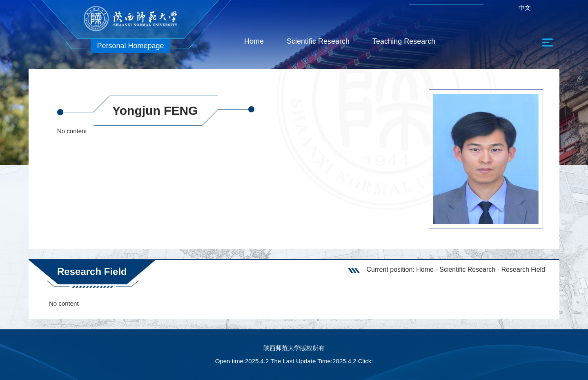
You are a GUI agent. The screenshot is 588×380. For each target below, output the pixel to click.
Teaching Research (404, 41)
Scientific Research (318, 41)
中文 (525, 8)
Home (254, 41)
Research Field (523, 269)
